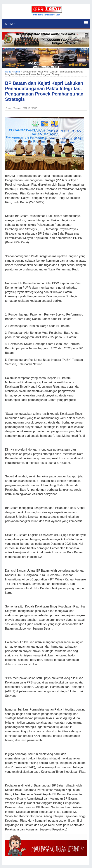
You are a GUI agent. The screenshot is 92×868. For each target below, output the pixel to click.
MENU (10, 24)
